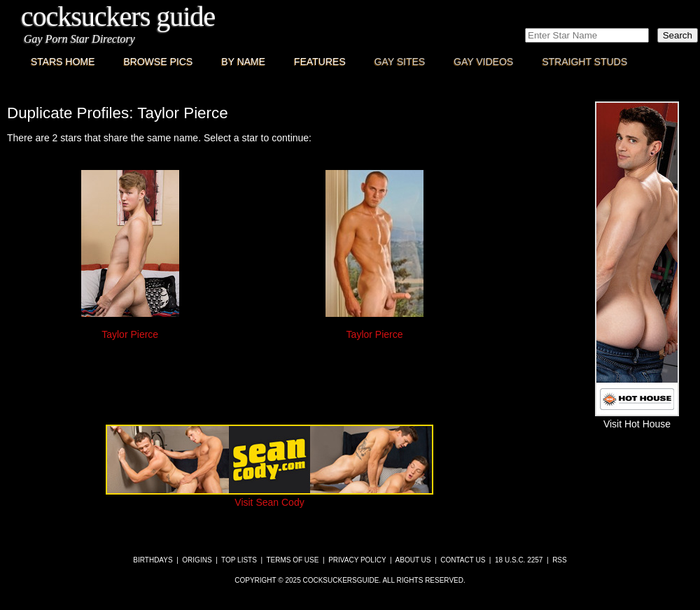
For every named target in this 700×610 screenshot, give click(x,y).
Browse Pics (159, 62)
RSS (560, 560)
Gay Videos (483, 62)
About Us (413, 560)
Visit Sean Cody (269, 497)
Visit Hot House (637, 418)
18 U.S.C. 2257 (519, 560)
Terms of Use (292, 560)
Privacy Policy (357, 560)
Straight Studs (584, 62)
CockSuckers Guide (118, 16)
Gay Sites (400, 62)
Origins (197, 560)
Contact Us (463, 560)
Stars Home (63, 62)
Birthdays (153, 560)
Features (320, 62)
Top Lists (239, 560)
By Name (243, 62)
